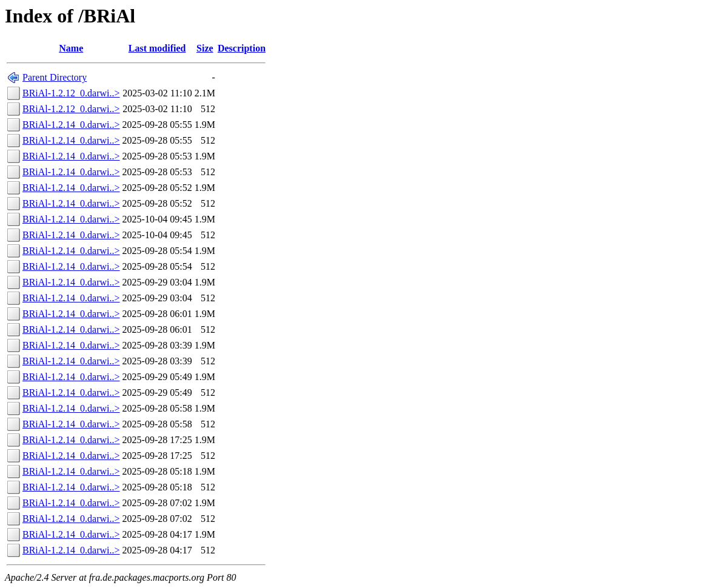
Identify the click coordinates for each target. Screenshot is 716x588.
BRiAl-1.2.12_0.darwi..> (71, 93)
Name (71, 48)
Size (205, 48)
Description (242, 48)
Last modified (157, 48)
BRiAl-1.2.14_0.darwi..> (71, 125)
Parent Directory (55, 77)
